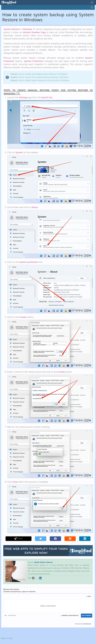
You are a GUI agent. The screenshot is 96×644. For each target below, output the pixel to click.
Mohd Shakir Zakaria (44, 562)
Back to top (7, 638)
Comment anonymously (70, 615)
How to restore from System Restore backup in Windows (43, 77)
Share (19, 539)
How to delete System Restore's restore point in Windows (44, 80)
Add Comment (87, 615)
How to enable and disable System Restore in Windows (43, 74)
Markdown (10, 615)
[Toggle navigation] (92, 2)
